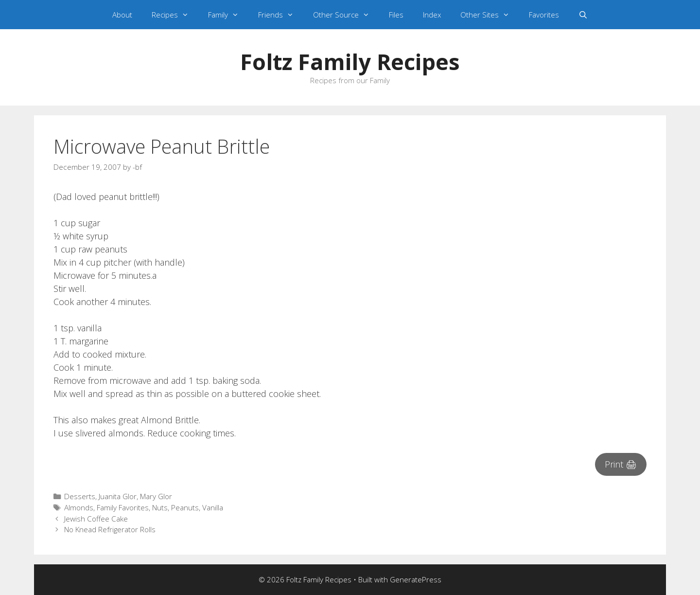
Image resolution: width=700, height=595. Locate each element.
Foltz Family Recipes (350, 62)
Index (432, 15)
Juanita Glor (118, 496)
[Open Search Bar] (583, 15)
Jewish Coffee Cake (96, 519)
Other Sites (490, 15)
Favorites (544, 15)
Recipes (175, 15)
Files (396, 15)
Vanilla (213, 507)
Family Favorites (123, 507)
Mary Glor (156, 496)
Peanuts (185, 507)
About (122, 15)
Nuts (160, 507)
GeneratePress (416, 579)
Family (228, 15)
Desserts (80, 496)
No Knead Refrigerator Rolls (110, 529)
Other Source (346, 15)
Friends (281, 15)
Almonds (79, 507)
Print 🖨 (621, 464)
